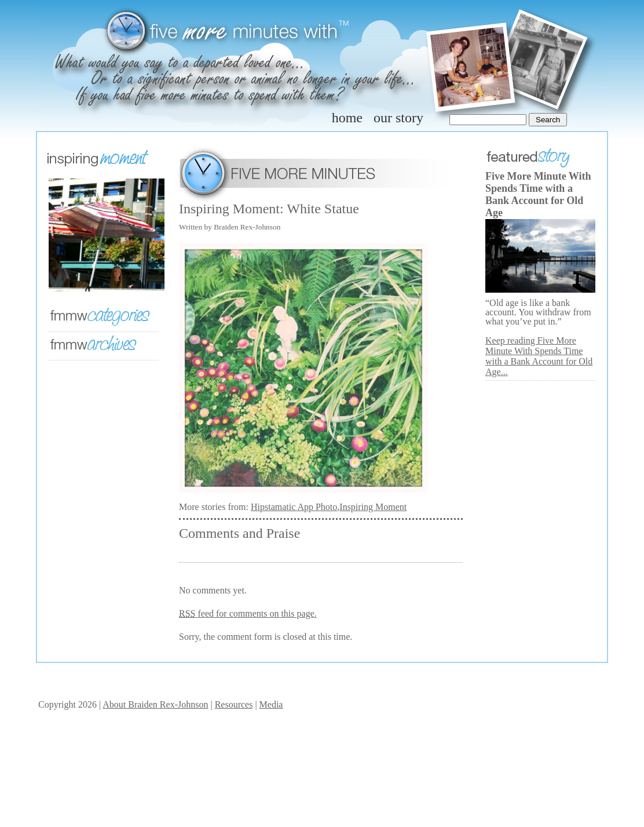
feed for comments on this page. (248, 613)
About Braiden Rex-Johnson (155, 704)
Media (271, 704)
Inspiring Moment (373, 507)
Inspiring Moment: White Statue (269, 209)
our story (398, 118)
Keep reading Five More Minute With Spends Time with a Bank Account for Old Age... (539, 356)
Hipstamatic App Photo (294, 507)
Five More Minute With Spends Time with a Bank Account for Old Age (538, 194)
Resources (234, 704)
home (347, 118)
